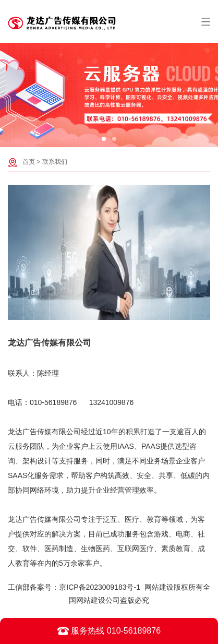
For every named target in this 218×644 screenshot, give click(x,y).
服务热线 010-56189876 (109, 631)
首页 (29, 162)
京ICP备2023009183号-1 (100, 587)
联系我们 (55, 162)
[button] (104, 139)
